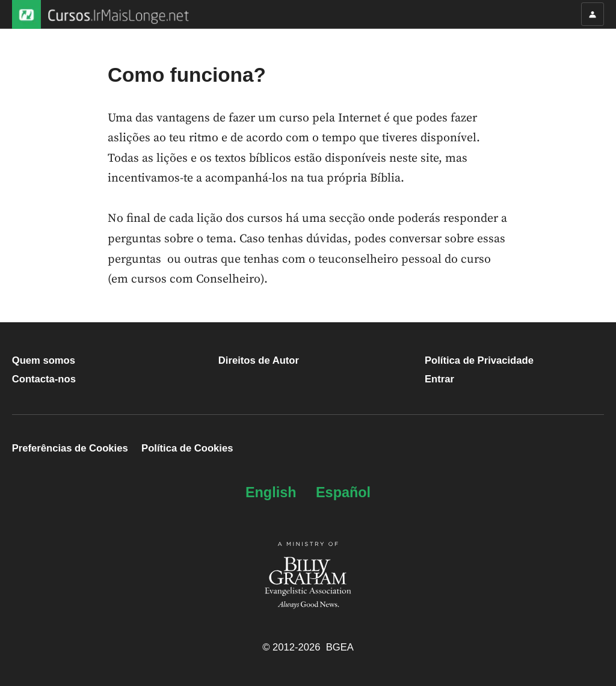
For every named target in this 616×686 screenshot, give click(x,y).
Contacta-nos (44, 379)
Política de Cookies (187, 448)
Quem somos (44, 360)
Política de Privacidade (479, 360)
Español (343, 492)
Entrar (439, 379)
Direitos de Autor (259, 360)
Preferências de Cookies (70, 448)
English (271, 492)
